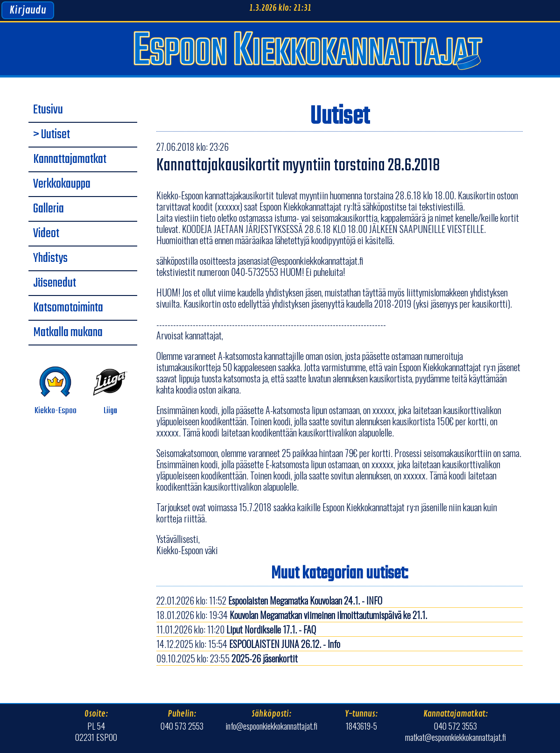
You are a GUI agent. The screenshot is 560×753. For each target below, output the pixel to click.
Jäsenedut (55, 283)
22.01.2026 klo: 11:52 (269, 600)
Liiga (110, 391)
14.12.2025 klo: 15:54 (248, 644)
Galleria (49, 209)
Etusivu (48, 110)
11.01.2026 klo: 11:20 (236, 629)
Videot (46, 234)
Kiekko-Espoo (56, 391)
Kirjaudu (28, 10)
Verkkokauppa (62, 184)
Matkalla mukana (68, 333)
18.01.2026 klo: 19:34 (292, 615)
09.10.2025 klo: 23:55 (227, 658)
